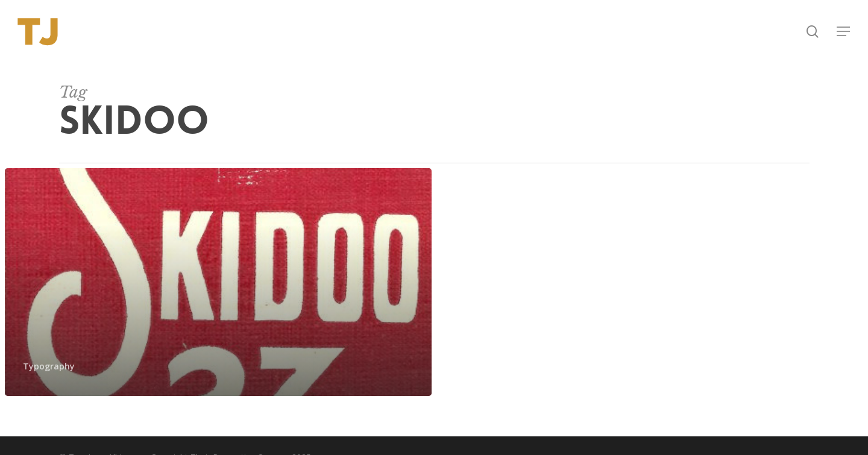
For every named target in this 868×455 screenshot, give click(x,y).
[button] (844, 32)
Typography (49, 366)
